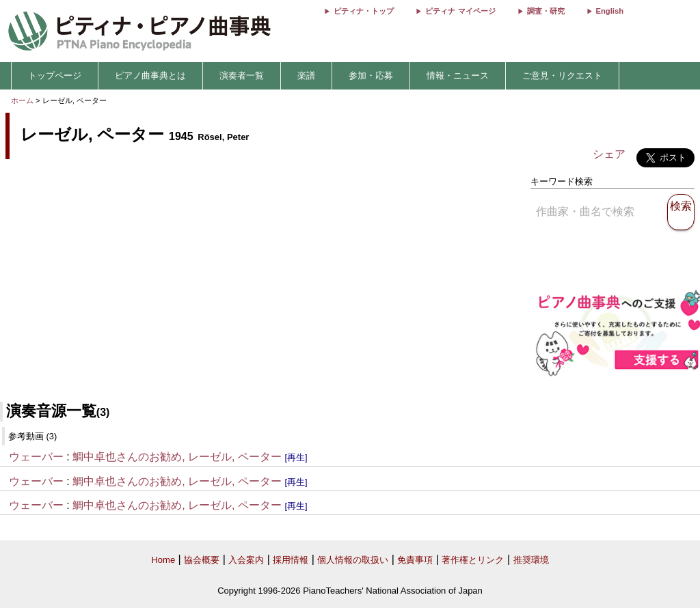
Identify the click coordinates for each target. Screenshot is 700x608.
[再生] (296, 457)
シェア (609, 154)
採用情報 (291, 560)
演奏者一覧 (242, 75)
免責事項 (415, 560)
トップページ (55, 75)
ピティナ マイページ (460, 11)
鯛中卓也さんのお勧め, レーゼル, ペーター (177, 457)
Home (163, 560)
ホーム (22, 100)
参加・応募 (371, 75)
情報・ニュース (458, 75)
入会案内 (246, 560)
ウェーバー (36, 457)
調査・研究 (546, 11)
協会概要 (202, 560)
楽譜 (306, 75)
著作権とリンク (473, 560)
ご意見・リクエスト (562, 75)
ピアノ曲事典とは (150, 75)
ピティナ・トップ (364, 11)
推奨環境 (531, 560)
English (610, 11)
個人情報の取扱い (353, 560)
